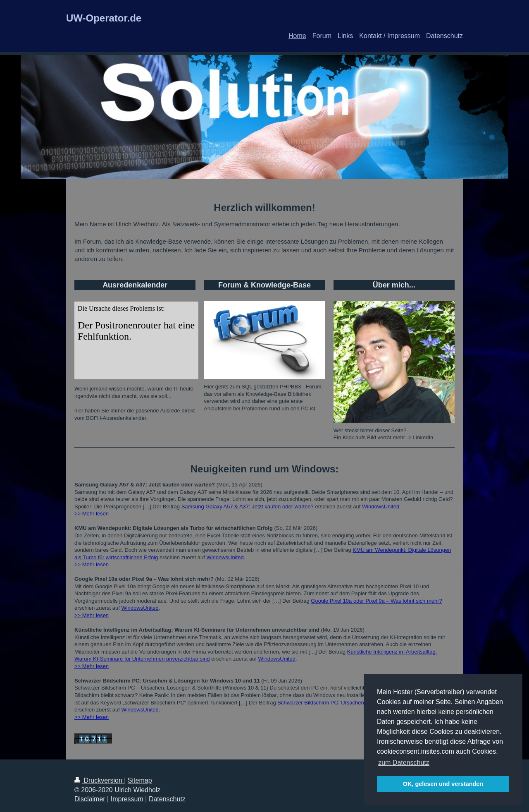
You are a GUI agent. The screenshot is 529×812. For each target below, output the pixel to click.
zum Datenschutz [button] (404, 763)
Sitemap (140, 780)
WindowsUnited (381, 507)
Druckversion (99, 780)
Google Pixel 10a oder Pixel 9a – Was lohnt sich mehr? (376, 601)
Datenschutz (167, 799)
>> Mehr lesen (92, 514)
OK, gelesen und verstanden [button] (443, 784)
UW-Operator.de (104, 18)
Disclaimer (90, 799)
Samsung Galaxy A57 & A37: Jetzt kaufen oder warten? (248, 507)
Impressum (127, 799)
